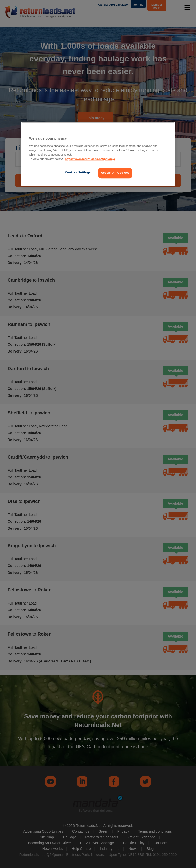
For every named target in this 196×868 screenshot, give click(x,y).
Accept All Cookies (115, 173)
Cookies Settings (78, 172)
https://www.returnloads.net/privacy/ (90, 159)
